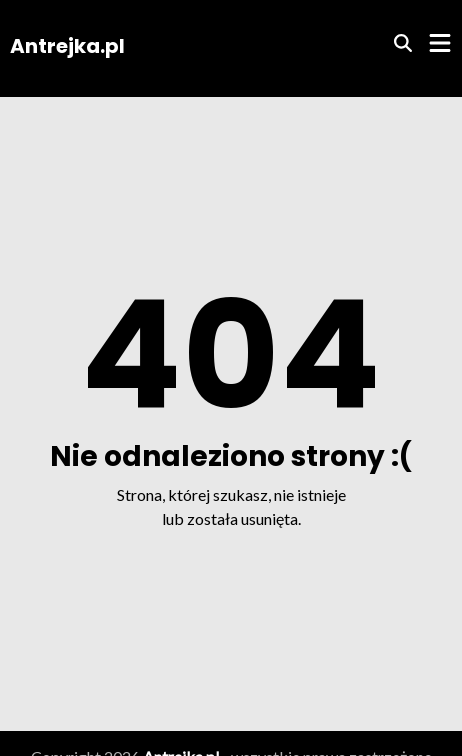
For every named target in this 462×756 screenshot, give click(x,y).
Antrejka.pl (67, 46)
